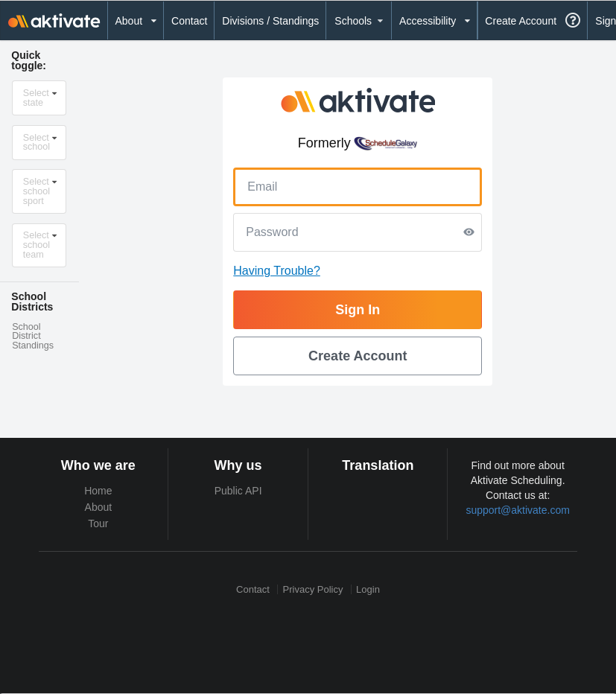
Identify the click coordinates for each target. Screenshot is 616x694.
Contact (189, 21)
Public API (238, 491)
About (99, 507)
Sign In (358, 310)
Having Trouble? (277, 271)
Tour (98, 523)
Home (98, 491)
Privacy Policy (313, 589)
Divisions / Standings (270, 21)
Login (368, 589)
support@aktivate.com (518, 510)
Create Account (521, 21)
